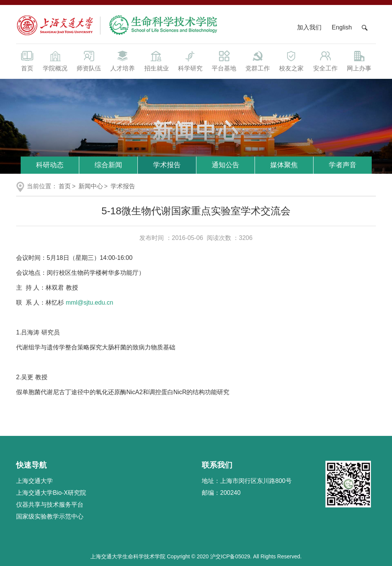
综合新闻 (108, 165)
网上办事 (359, 60)
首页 (27, 60)
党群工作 (258, 60)
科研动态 (50, 165)
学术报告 (167, 165)
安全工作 (325, 60)
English (342, 27)
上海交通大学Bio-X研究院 (51, 493)
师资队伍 (89, 60)
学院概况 (55, 60)
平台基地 (224, 60)
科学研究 (190, 60)
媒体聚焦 (284, 165)
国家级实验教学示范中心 (50, 516)
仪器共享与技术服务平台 (50, 505)
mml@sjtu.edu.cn (90, 303)
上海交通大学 (34, 481)
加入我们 (310, 27)
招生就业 (156, 60)
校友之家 (291, 60)
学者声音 (343, 165)
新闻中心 (91, 186)
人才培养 (122, 60)
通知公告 (225, 165)
